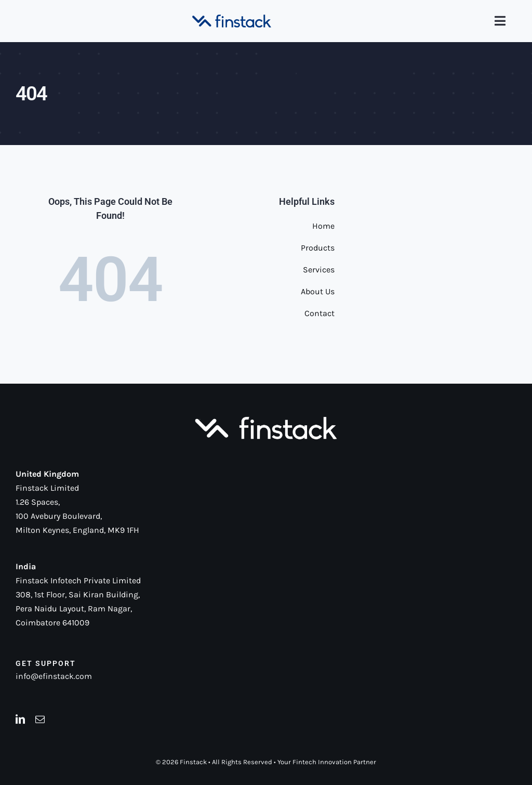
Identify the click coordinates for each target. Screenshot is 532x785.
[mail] (40, 719)
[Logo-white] (266, 417)
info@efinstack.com (54, 676)
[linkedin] (20, 719)
